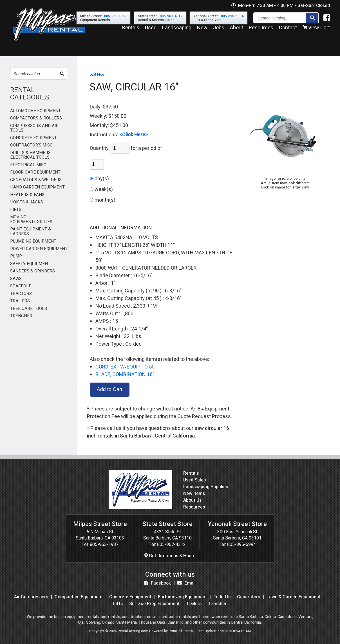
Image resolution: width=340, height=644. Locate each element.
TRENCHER (21, 316)
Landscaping (177, 31)
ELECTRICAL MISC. (29, 165)
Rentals (131, 31)
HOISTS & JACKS (27, 202)
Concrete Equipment (130, 597)
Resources (261, 31)
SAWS (16, 279)
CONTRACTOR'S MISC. (32, 145)
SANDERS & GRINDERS (33, 271)
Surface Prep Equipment (154, 604)
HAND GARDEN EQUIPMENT (37, 187)
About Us (192, 500)
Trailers (194, 604)
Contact (288, 31)
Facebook (158, 583)
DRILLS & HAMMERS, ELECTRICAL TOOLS (31, 155)
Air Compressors (31, 597)
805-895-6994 (241, 545)
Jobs (219, 31)
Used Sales (194, 480)
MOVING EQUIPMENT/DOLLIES (31, 219)
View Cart (316, 31)
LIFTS (16, 210)
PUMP (16, 256)
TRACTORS (21, 294)
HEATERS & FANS (27, 195)
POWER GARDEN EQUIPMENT (39, 249)
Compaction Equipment (79, 597)
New (202, 31)
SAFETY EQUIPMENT (30, 264)
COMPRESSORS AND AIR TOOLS (34, 128)
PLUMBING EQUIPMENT (33, 241)
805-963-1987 (104, 545)
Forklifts (222, 597)
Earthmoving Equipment (182, 597)
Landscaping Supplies (206, 487)
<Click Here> (134, 135)
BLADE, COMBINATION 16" (125, 375)
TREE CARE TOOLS (29, 309)
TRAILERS (20, 301)
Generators (249, 597)
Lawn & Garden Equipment (294, 597)
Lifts (118, 604)
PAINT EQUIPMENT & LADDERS (31, 231)
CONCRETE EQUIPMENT (33, 138)
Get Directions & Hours (170, 556)
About (237, 31)
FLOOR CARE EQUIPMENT (35, 172)
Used (151, 31)
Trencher (217, 604)
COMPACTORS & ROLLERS (36, 118)
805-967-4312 (171, 545)
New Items (194, 494)
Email (186, 583)
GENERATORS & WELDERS (36, 180)
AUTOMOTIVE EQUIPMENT (35, 111)
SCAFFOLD (21, 286)
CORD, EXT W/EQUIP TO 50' (126, 367)
